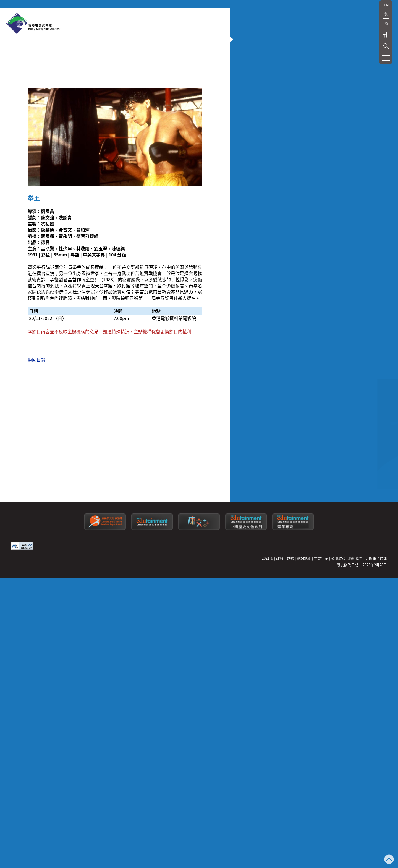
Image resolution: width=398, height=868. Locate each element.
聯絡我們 (355, 789)
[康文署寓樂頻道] (152, 759)
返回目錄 (36, 510)
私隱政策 (338, 789)
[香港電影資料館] (33, 24)
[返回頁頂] (389, 860)
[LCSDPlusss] (199, 759)
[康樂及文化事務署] (105, 759)
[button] (386, 46)
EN (386, 5)
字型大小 (386, 35)
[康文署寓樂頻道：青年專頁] (293, 759)
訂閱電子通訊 (376, 789)
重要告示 (321, 789)
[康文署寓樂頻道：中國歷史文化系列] (246, 759)
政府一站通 (285, 789)
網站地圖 (304, 789)
